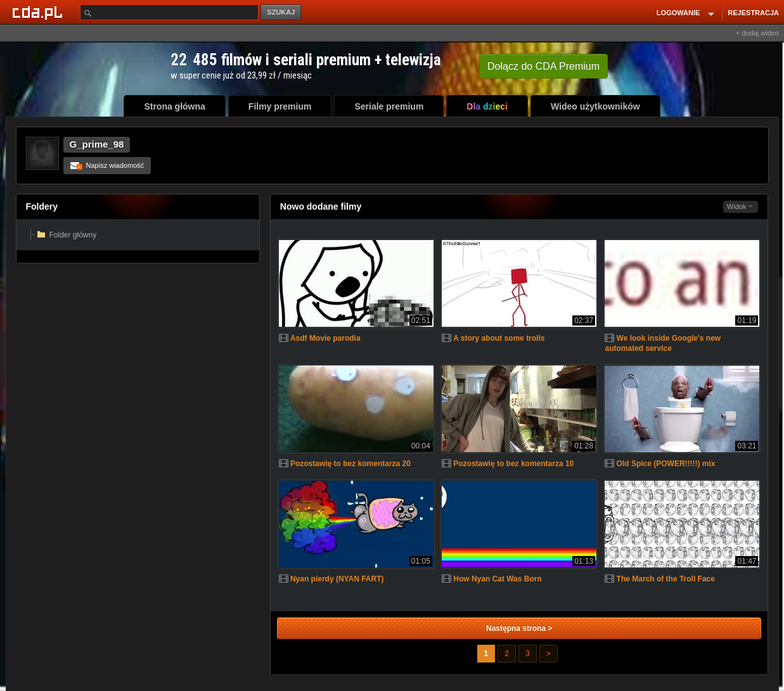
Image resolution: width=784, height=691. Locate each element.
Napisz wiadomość (107, 165)
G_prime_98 (97, 144)
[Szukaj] (169, 12)
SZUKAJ (281, 12)
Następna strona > (519, 628)
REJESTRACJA (753, 13)
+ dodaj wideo (757, 33)
